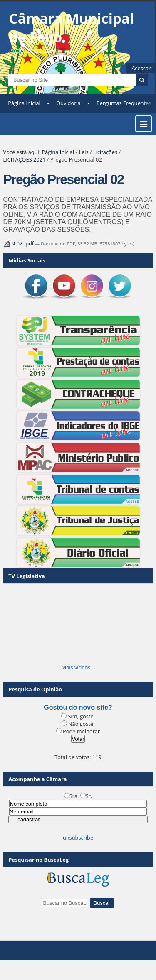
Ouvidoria (68, 103)
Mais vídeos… (78, 667)
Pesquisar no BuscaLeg (38, 860)
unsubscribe (78, 838)
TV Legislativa (26, 576)
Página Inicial (24, 103)
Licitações (105, 152)
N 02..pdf (19, 243)
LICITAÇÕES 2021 (25, 159)
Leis (83, 152)
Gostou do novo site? (78, 707)
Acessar (141, 68)
